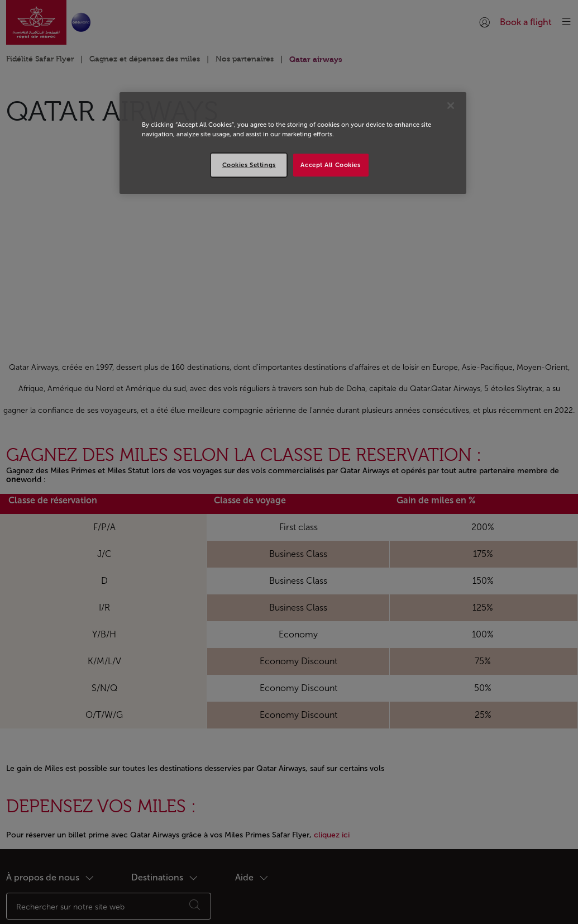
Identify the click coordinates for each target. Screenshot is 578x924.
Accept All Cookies (330, 165)
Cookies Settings (249, 165)
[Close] (451, 106)
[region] (293, 143)
